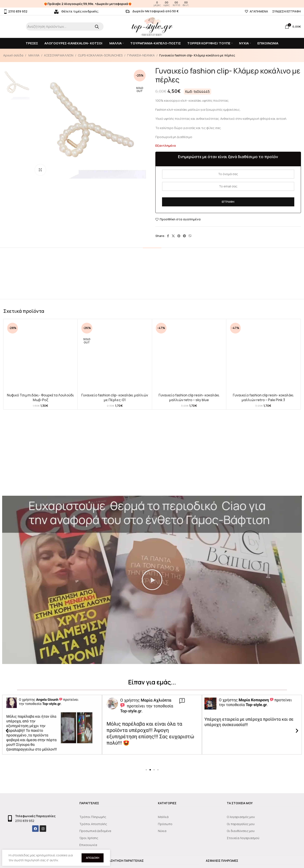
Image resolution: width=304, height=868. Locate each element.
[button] (152, 767)
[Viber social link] (190, 236)
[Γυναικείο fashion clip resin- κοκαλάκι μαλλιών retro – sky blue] (189, 483)
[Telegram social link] (184, 236)
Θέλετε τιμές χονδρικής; (76, 11)
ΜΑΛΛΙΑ (34, 55)
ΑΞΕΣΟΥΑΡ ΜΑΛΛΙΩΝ (59, 55)
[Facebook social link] (168, 236)
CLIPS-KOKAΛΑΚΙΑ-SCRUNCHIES (100, 55)
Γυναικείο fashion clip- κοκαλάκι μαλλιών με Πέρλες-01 (115, 397)
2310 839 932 (15, 11)
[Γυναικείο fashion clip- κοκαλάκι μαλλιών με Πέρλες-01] (115, 356)
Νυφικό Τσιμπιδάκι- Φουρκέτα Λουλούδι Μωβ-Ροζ (40, 397)
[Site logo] (152, 26)
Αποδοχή (93, 858)
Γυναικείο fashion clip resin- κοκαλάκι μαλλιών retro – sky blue (189, 651)
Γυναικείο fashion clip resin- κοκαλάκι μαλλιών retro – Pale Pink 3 (263, 651)
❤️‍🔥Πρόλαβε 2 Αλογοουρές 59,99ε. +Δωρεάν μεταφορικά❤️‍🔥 (88, 4)
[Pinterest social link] (179, 236)
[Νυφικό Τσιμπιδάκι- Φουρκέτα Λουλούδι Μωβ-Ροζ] (40, 356)
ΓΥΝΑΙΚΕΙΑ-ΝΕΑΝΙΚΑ (141, 55)
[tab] (152, 254)
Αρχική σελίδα (13, 55)
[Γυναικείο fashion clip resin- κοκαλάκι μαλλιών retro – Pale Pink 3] (263, 483)
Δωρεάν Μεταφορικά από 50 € (152, 11)
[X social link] (173, 236)
